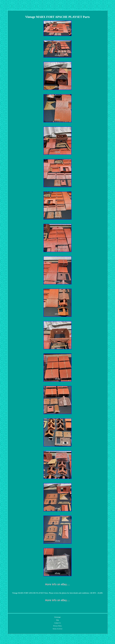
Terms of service (57, 629)
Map (57, 620)
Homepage (57, 617)
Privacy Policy (57, 626)
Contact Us (57, 623)
